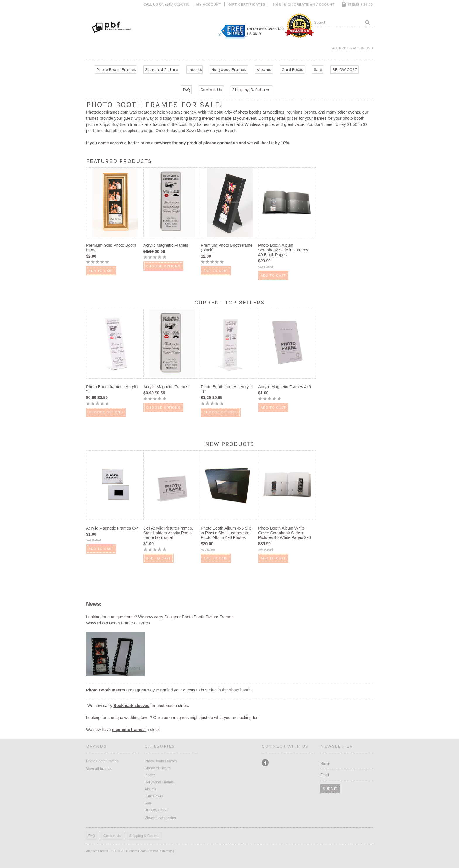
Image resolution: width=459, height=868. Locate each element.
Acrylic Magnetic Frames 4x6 (285, 387)
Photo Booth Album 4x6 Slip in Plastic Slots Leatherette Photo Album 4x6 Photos (226, 533)
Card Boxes (293, 70)
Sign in (279, 4)
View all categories (160, 818)
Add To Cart (101, 271)
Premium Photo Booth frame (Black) (227, 248)
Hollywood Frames (229, 70)
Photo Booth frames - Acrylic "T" (227, 389)
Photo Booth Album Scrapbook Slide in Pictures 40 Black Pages (283, 250)
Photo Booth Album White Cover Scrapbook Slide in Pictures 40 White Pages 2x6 (285, 533)
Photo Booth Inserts (106, 690)
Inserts (195, 70)
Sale (318, 70)
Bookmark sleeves (131, 706)
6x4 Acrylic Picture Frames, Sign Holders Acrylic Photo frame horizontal (168, 533)
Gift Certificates (247, 4)
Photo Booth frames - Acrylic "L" (112, 389)
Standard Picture (161, 70)
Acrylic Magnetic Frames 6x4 (112, 528)
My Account (209, 4)
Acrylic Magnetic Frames (166, 245)
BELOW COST (345, 70)
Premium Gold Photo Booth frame (111, 248)
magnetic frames (128, 730)
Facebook (265, 763)
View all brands (99, 769)
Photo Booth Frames (116, 70)
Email (325, 775)
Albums (264, 70)
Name (325, 763)
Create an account (314, 4)
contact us (227, 143)
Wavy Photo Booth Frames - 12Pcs (118, 623)
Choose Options (163, 266)
